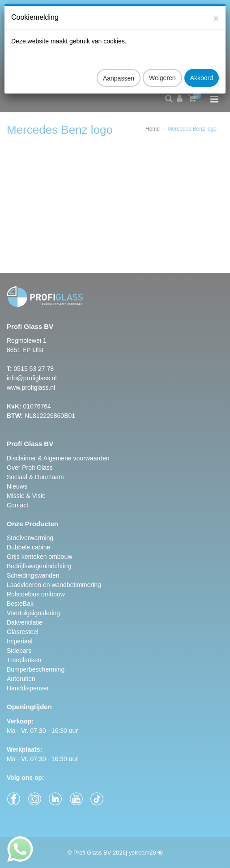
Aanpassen (119, 69)
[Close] (216, 9)
